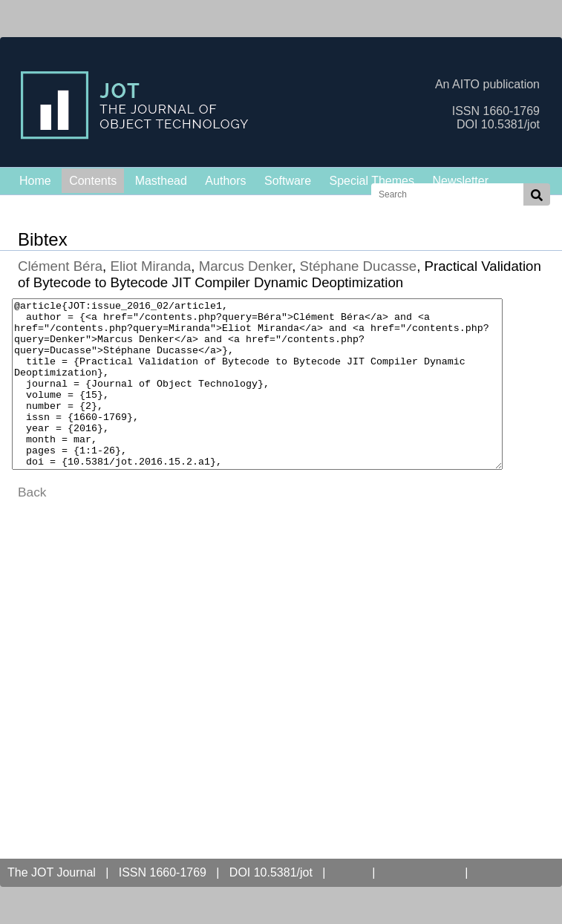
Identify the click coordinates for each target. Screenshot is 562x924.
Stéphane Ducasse (359, 266)
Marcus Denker (245, 266)
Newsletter (460, 181)
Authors (225, 181)
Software (288, 181)
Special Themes (372, 181)
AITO (349, 872)
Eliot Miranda (150, 266)
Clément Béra (60, 266)
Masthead (161, 181)
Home (35, 181)
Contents (93, 181)
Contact (501, 872)
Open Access (420, 872)
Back (32, 525)
